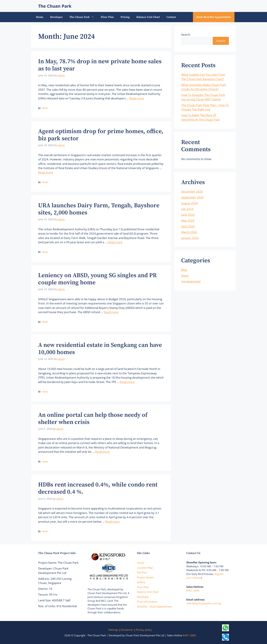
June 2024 (188, 215)
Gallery (141, 582)
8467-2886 (193, 590)
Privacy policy (144, 630)
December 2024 (192, 192)
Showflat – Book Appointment (154, 606)
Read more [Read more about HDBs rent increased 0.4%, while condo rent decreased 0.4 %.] (112, 522)
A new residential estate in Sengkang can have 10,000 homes (100, 349)
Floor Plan (107, 17)
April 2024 (188, 226)
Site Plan (142, 572)
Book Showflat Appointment (214, 17)
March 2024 (189, 232)
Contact (171, 17)
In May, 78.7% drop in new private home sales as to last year (100, 65)
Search (186, 35)
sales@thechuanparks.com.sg (203, 603)
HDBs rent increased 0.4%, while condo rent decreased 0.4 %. (98, 488)
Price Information (147, 602)
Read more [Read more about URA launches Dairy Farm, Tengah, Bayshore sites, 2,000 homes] (115, 242)
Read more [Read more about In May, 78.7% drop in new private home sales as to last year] (137, 98)
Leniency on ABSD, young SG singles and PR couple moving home (97, 279)
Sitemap (113, 630)
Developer (56, 17)
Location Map (145, 568)
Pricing (125, 17)
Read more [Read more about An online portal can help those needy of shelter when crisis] (102, 452)
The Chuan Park (55, 6)
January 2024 (190, 238)
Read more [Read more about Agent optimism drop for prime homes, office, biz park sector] (46, 172)
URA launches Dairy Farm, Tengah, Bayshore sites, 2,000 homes (99, 209)
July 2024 (187, 209)
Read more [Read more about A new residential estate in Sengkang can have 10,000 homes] (127, 382)
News (45, 108)
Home (40, 17)
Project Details (145, 577)
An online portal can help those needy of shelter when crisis (93, 419)
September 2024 (192, 197)
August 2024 (190, 203)
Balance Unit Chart (148, 17)
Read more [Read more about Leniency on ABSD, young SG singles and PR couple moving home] (111, 312)
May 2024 (188, 220)
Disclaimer (127, 630)
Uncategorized (191, 281)
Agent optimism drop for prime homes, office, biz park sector (101, 135)
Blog (184, 270)
